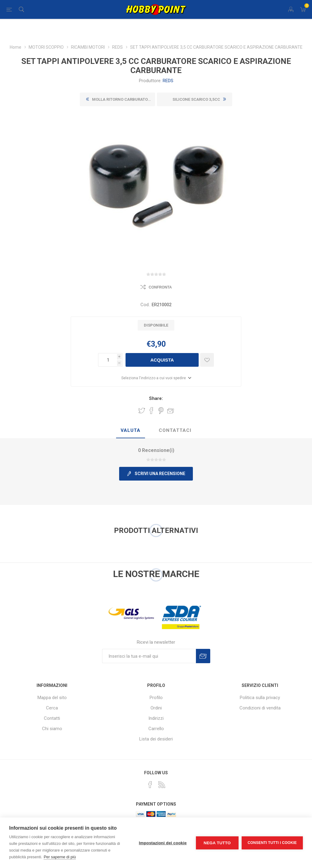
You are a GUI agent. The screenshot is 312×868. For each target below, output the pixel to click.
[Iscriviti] (149, 656)
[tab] (131, 431)
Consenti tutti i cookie (272, 843)
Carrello (156, 729)
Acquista (162, 360)
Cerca (52, 708)
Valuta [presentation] (131, 430)
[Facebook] (150, 785)
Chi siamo (52, 729)
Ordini (156, 708)
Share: (156, 398)
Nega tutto (217, 843)
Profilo (156, 698)
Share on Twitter (142, 411)
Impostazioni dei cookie (163, 843)
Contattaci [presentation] (175, 430)
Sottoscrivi (203, 656)
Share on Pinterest (161, 411)
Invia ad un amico (171, 411)
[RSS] (162, 785)
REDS (168, 81)
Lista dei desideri (156, 739)
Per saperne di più (60, 857)
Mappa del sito (52, 698)
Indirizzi (156, 718)
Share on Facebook (151, 411)
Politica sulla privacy (260, 698)
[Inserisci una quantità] (108, 360)
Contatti (52, 718)
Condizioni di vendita (260, 708)
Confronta (160, 287)
